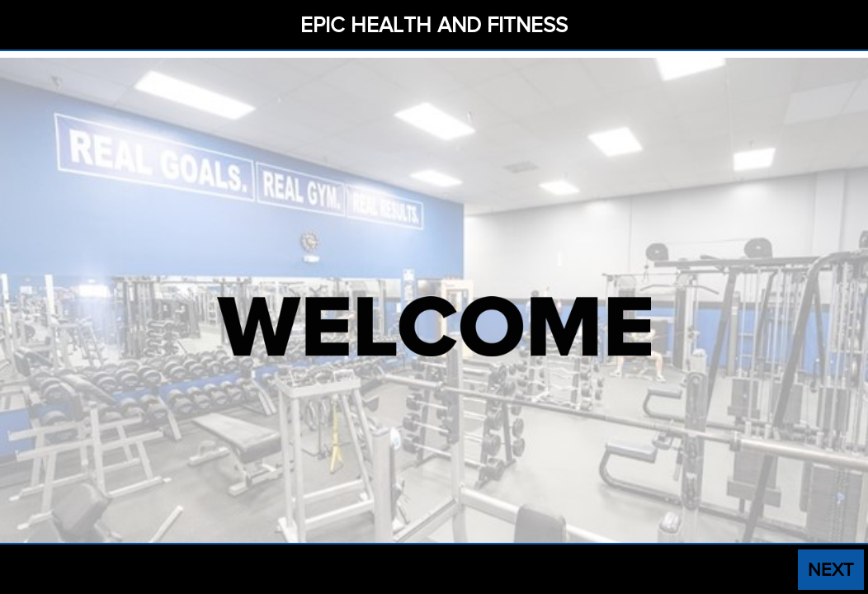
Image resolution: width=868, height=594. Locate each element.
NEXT (831, 570)
